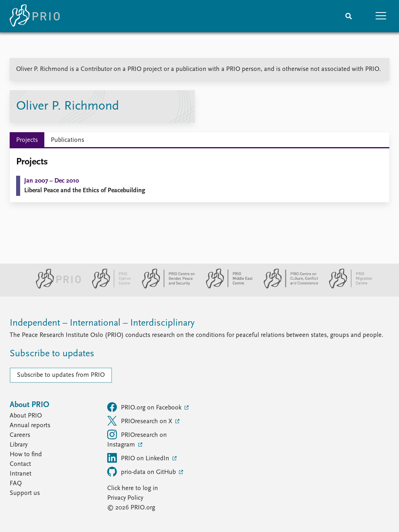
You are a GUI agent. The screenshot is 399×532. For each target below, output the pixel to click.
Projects (27, 140)
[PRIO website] (55, 287)
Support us (25, 493)
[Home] (35, 16)
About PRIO (26, 416)
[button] (381, 16)
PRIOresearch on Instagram (137, 439)
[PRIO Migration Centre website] (346, 287)
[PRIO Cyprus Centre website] (108, 287)
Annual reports (30, 426)
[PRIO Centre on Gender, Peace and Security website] (165, 287)
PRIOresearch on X (140, 421)
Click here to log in (133, 488)
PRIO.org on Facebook (145, 407)
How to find (26, 455)
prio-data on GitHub (142, 472)
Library (19, 445)
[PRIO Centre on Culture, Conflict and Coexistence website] (288, 287)
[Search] (349, 16)
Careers (20, 435)
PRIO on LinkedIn (139, 458)
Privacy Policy (125, 498)
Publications (68, 140)
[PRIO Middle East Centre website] (226, 287)
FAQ (16, 484)
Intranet (21, 474)
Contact (20, 464)
